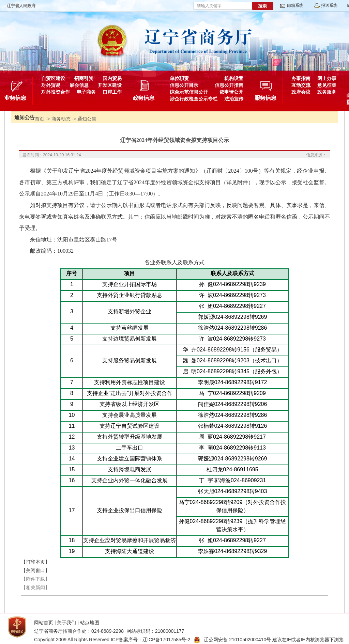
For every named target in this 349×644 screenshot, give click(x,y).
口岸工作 (112, 92)
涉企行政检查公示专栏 (194, 99)
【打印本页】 (35, 562)
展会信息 (79, 85)
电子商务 (86, 92)
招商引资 (84, 78)
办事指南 (301, 78)
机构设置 (234, 78)
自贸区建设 (53, 78)
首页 (40, 119)
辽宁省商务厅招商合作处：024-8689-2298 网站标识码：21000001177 (109, 631)
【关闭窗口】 (35, 570)
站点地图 (90, 623)
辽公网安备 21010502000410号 (232, 640)
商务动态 (61, 119)
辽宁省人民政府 (21, 6)
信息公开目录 (184, 85)
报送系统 (329, 5)
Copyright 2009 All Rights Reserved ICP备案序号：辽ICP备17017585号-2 (112, 640)
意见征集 (327, 85)
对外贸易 (51, 85)
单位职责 (179, 78)
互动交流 (301, 85)
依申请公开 (231, 92)
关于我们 (66, 623)
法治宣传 (234, 99)
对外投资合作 (56, 92)
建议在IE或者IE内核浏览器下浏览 (308, 640)
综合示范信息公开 (189, 92)
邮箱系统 (295, 5)
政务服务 (327, 92)
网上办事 (327, 78)
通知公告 (87, 119)
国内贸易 (112, 78)
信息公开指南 (229, 85)
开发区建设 (110, 85)
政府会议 (301, 92)
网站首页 (44, 623)
